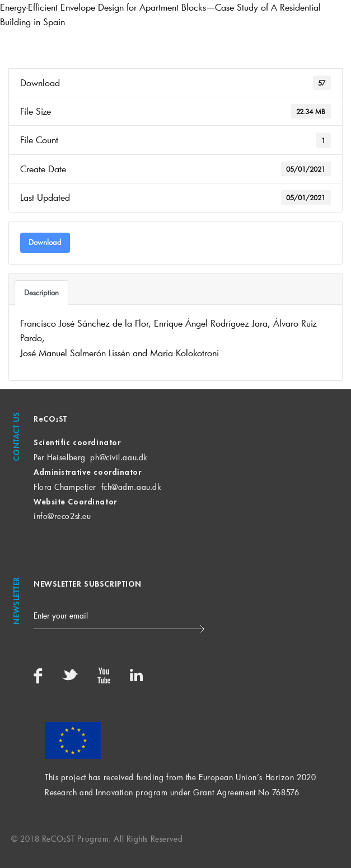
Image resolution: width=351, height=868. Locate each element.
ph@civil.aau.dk (118, 457)
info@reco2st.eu (62, 516)
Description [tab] (41, 293)
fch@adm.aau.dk (131, 487)
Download (45, 242)
